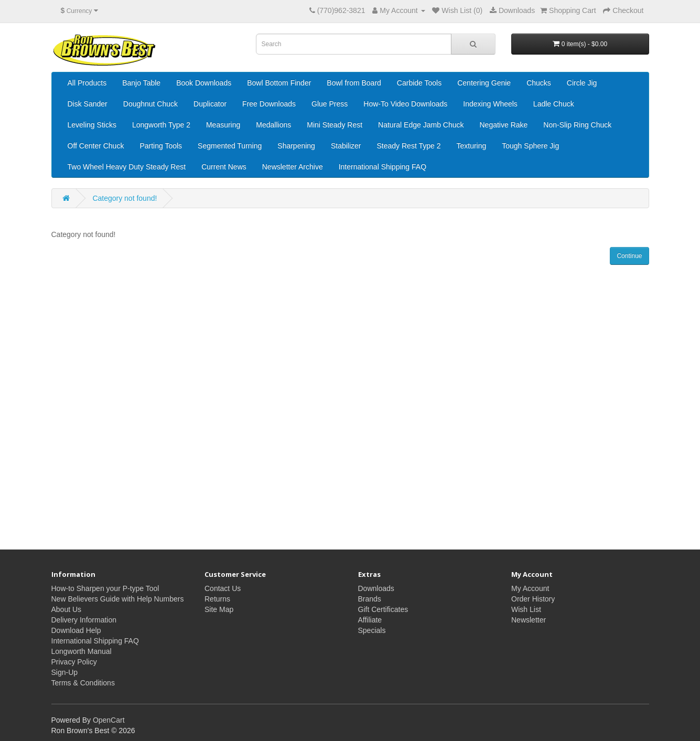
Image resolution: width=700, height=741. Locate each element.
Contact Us (223, 588)
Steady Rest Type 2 (409, 146)
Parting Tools (161, 146)
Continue (629, 256)
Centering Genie (484, 83)
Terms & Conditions (83, 683)
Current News (224, 167)
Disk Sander (88, 104)
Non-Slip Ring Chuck (577, 125)
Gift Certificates (383, 609)
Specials (372, 630)
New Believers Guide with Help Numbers (118, 599)
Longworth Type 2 (161, 125)
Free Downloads (269, 104)
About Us (67, 609)
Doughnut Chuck (150, 104)
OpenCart (109, 720)
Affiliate (370, 620)
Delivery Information (84, 620)
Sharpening (296, 146)
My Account (530, 588)
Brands (370, 599)
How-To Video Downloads (405, 104)
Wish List (526, 609)
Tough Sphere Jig (530, 146)
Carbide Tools (419, 83)
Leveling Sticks (92, 125)
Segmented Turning (230, 146)
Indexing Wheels (490, 104)
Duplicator (210, 104)
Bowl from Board (354, 83)
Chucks (539, 83)
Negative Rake (504, 125)
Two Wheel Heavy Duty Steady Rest (127, 167)
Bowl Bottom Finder (279, 83)
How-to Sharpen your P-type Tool (105, 588)
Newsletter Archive (293, 167)
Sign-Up (65, 672)
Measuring (223, 125)
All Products (87, 83)
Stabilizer (346, 146)
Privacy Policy (74, 662)
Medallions (273, 125)
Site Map (219, 609)
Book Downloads (204, 83)
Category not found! (125, 198)
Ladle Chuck (554, 104)
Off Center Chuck (96, 146)
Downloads (376, 588)
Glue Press (330, 104)
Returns (217, 599)
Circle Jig (582, 83)
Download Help (76, 630)
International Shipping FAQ (383, 167)
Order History (533, 599)
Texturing (471, 146)
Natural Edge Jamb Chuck (421, 125)
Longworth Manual (82, 651)
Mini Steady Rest (335, 125)
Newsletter (529, 620)
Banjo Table (141, 83)
